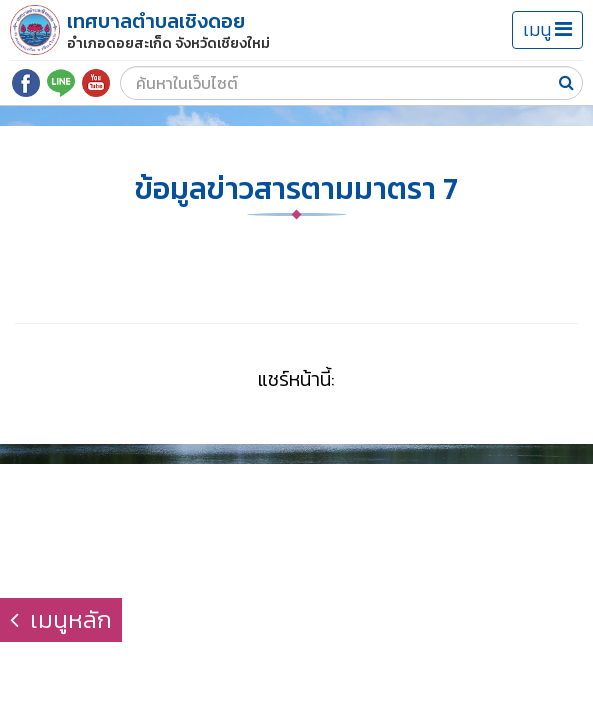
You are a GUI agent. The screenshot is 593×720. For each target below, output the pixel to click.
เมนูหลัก (61, 619)
